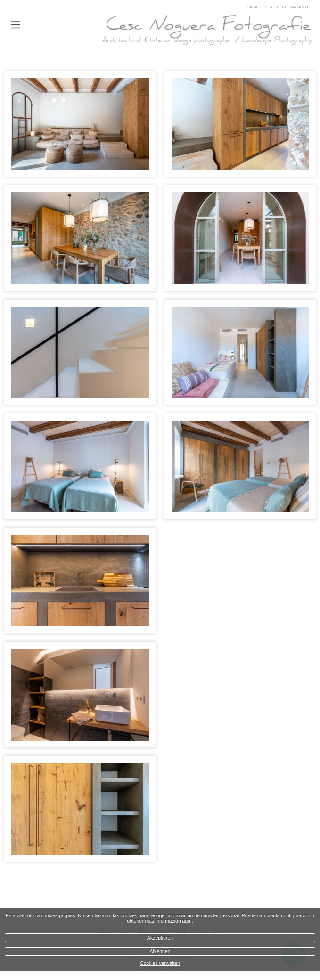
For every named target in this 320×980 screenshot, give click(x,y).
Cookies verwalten (160, 963)
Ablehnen (160, 952)
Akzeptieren (160, 938)
